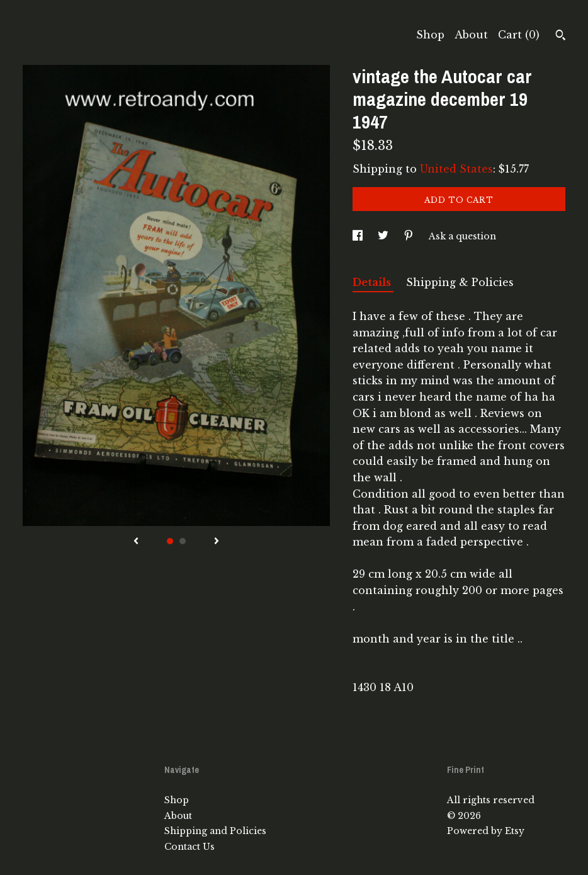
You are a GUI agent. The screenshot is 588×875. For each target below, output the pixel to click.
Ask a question (462, 236)
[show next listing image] (217, 542)
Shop (430, 35)
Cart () (519, 35)
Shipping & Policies (460, 282)
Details (373, 282)
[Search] (561, 37)
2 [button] (183, 541)
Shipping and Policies (215, 831)
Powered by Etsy (486, 831)
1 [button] (170, 541)
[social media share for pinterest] (410, 236)
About (471, 35)
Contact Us (189, 847)
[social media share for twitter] (384, 236)
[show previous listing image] (136, 542)
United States (456, 169)
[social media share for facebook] (359, 236)
